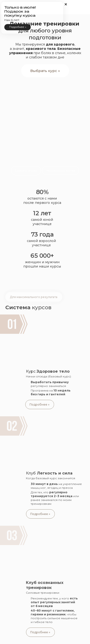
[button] (82, 37)
